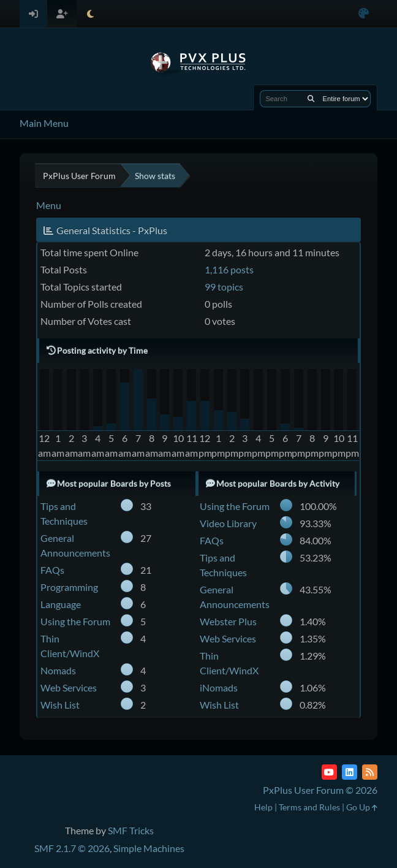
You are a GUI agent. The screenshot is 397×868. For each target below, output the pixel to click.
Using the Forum (75, 621)
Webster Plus (228, 621)
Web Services (69, 687)
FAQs (52, 570)
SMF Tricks (131, 830)
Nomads (58, 670)
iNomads (219, 687)
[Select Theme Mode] (90, 14)
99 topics (224, 287)
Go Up (362, 807)
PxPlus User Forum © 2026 (320, 790)
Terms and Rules (309, 807)
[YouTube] (329, 772)
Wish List (60, 705)
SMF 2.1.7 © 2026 (72, 848)
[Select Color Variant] (364, 14)
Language (61, 604)
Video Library (228, 523)
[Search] (311, 99)
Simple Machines (149, 848)
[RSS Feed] (370, 772)
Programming (69, 587)
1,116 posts (229, 269)
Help (263, 807)
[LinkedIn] (350, 772)
